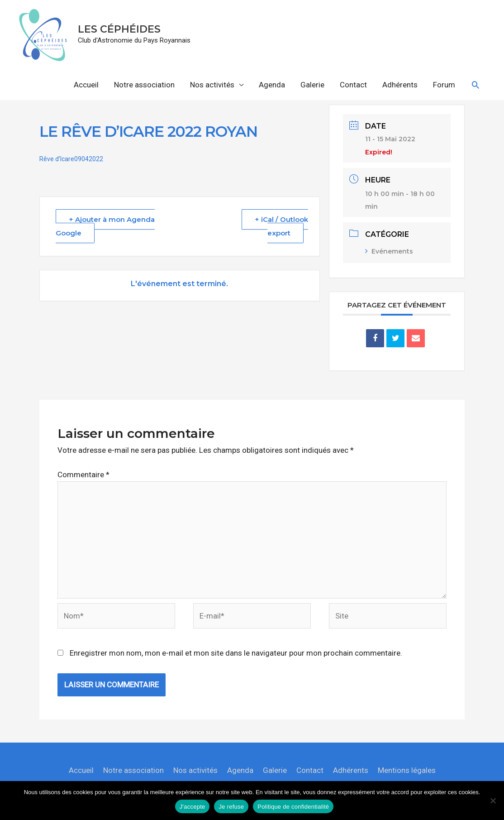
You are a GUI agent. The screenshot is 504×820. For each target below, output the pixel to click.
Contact (353, 85)
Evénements (389, 251)
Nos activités (212, 85)
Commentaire (83, 475)
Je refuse (231, 807)
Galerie (312, 85)
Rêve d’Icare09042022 (71, 159)
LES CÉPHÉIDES (119, 29)
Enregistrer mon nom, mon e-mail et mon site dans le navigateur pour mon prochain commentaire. (236, 653)
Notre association (144, 85)
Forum (444, 85)
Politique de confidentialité (293, 807)
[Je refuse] (493, 801)
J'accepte (193, 807)
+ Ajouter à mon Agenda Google (105, 226)
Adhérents (400, 85)
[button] (475, 85)
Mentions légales (407, 770)
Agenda (272, 85)
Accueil (86, 85)
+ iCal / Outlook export (281, 226)
